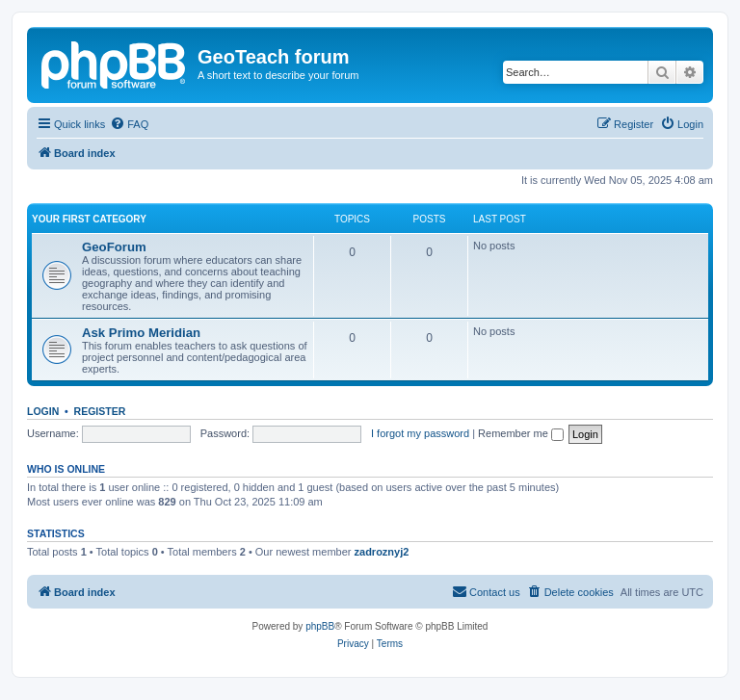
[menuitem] (129, 124)
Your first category (89, 219)
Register (100, 411)
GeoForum (114, 247)
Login (43, 411)
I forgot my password (420, 433)
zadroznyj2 (382, 552)
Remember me (521, 433)
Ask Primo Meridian (141, 333)
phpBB (320, 626)
